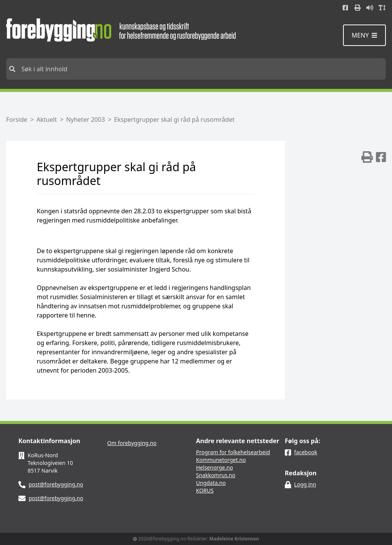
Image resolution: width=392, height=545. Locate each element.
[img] (367, 157)
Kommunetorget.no (221, 460)
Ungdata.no (211, 483)
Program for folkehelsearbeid (233, 452)
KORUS (205, 490)
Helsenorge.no (215, 467)
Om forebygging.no (132, 443)
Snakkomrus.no (216, 475)
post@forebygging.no (56, 484)
